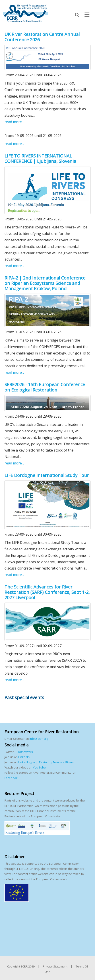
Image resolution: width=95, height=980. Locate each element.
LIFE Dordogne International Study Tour (47, 475)
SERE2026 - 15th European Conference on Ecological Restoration (45, 387)
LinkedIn (24, 757)
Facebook (11, 778)
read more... (14, 122)
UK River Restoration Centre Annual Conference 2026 (42, 37)
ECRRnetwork (24, 752)
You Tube (39, 767)
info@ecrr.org (39, 739)
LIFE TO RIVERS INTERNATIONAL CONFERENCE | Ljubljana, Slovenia (40, 158)
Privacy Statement (55, 966)
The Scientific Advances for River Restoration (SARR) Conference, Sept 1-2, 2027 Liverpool (47, 592)
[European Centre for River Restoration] (26, 13)
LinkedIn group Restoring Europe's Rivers (46, 762)
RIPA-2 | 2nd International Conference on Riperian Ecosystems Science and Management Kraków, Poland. (45, 283)
